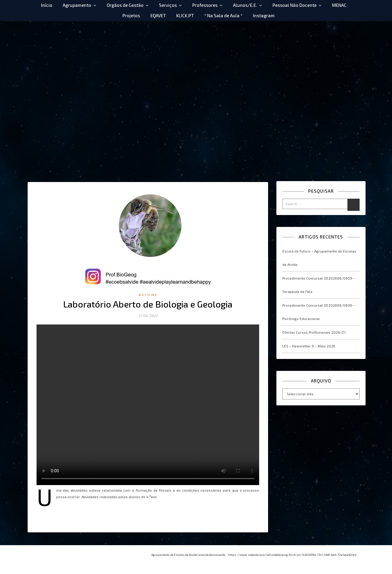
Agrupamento (77, 5)
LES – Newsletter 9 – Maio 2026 (309, 346)
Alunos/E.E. (245, 5)
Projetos (131, 15)
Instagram (264, 15)
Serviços (168, 5)
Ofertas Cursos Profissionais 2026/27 (314, 332)
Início (47, 5)
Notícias (148, 295)
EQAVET (158, 15)
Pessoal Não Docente (295, 5)
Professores (205, 5)
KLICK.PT (185, 15)
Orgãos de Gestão (125, 5)
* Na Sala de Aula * (223, 15)
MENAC (339, 5)
